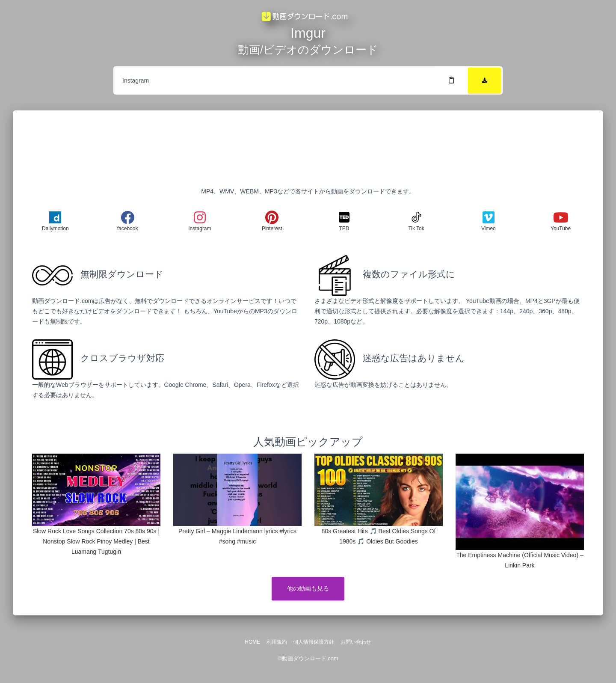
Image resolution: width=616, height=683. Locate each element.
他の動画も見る (308, 588)
